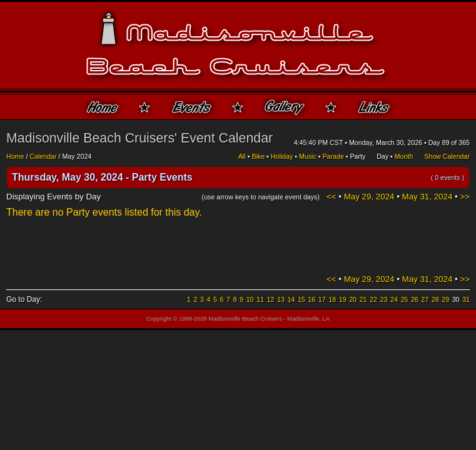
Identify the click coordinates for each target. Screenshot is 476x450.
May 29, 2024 (369, 197)
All (242, 156)
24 (394, 299)
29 (445, 299)
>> (465, 197)
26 (415, 299)
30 (456, 299)
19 (343, 299)
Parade (333, 156)
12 (271, 299)
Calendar (43, 156)
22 (373, 299)
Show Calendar (447, 156)
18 (332, 299)
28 (435, 299)
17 (322, 299)
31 (466, 299)
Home (15, 156)
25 (404, 299)
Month (404, 156)
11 (260, 299)
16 (311, 299)
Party (357, 156)
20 (353, 299)
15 (301, 299)
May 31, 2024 (428, 197)
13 (281, 299)
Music (308, 156)
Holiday (282, 156)
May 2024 (77, 156)
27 (425, 299)
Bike (258, 156)
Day (382, 156)
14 (291, 299)
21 (363, 299)
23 (384, 299)
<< (332, 197)
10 (250, 299)
